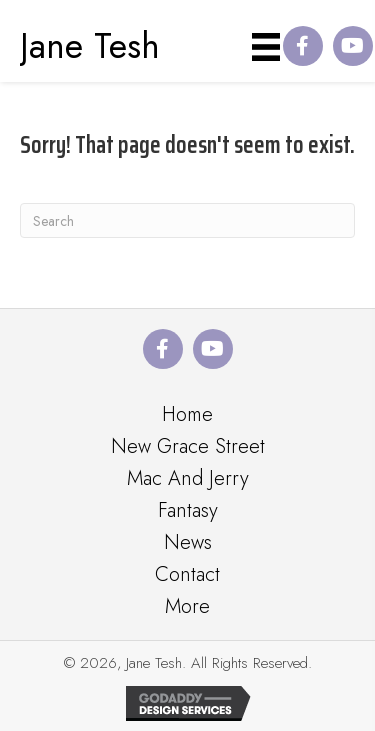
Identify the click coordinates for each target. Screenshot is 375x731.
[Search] (187, 220)
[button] (303, 46)
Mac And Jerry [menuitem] (188, 478)
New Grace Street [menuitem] (188, 446)
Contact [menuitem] (187, 574)
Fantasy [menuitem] (188, 510)
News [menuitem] (188, 542)
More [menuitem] (187, 606)
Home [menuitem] (187, 414)
